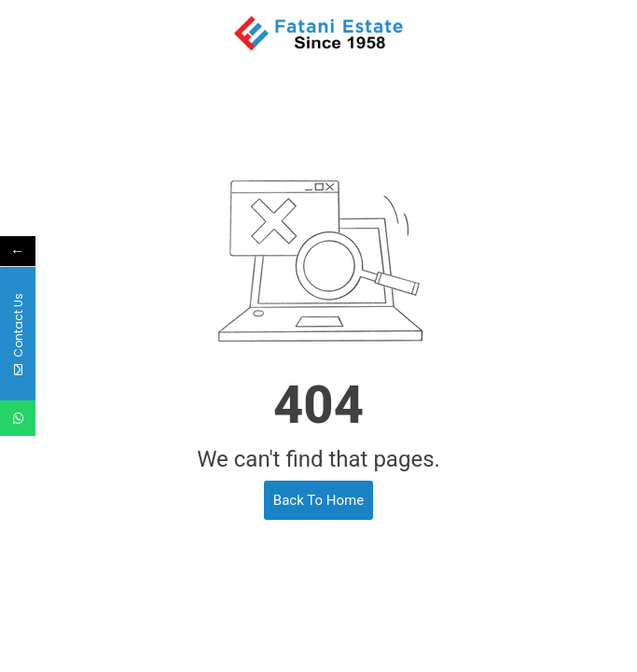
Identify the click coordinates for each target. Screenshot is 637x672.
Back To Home (318, 500)
